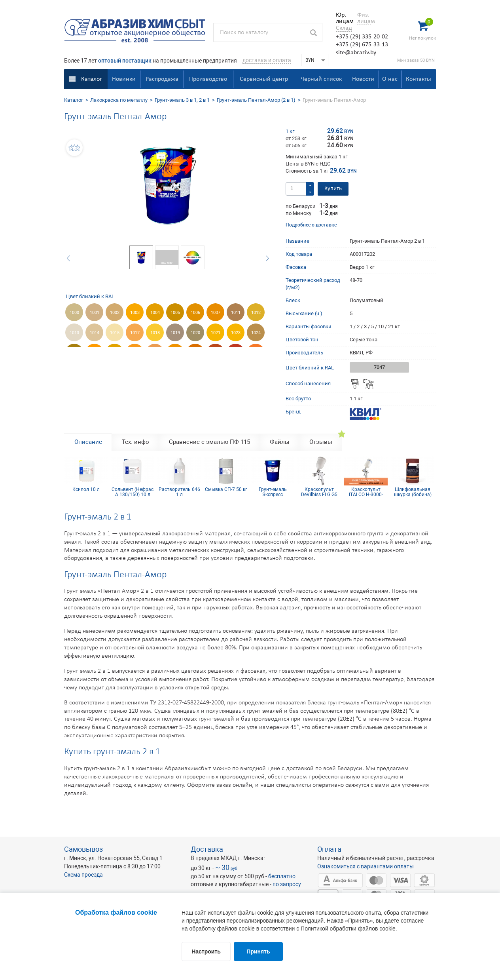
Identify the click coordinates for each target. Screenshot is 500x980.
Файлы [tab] (280, 442)
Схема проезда (83, 875)
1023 (236, 333)
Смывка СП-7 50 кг (226, 490)
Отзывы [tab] (321, 442)
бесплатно (282, 876)
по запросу (287, 884)
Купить (333, 189)
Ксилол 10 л (86, 490)
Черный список (321, 79)
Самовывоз (83, 849)
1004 (155, 313)
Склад (344, 28)
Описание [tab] (88, 442)
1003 (135, 313)
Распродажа (162, 79)
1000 (74, 313)
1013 (74, 333)
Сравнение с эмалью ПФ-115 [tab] (209, 442)
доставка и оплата (267, 60)
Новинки (124, 79)
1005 (175, 313)
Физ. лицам (364, 18)
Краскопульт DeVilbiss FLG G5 (319, 492)
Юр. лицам (343, 18)
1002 (115, 313)
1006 (195, 313)
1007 (216, 313)
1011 (236, 313)
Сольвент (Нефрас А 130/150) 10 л (133, 492)
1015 (115, 333)
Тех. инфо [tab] (135, 442)
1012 (256, 313)
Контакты (419, 79)
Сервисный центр (264, 79)
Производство (208, 79)
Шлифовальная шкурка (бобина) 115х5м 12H (413, 492)
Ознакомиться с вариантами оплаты (366, 866)
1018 (155, 333)
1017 (135, 333)
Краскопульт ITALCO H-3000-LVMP (366, 492)
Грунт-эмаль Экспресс (273, 492)
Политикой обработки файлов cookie (348, 929)
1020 (195, 333)
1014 (95, 333)
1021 (216, 333)
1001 (95, 313)
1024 (256, 333)
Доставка (207, 849)
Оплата (329, 849)
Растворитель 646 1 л (179, 492)
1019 (175, 333)
